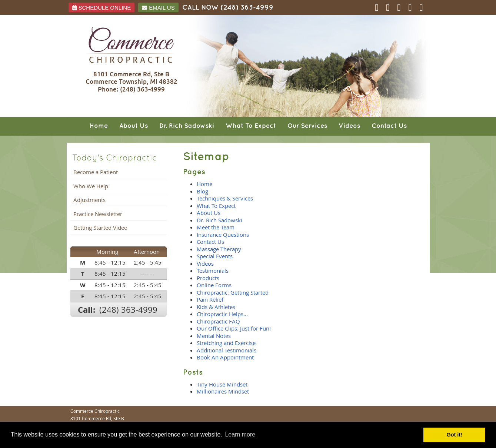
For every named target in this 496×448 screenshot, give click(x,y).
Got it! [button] (455, 435)
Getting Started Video (100, 228)
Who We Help (91, 186)
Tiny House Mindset (222, 384)
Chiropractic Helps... (222, 314)
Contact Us (389, 126)
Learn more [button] (240, 434)
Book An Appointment (225, 357)
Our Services (307, 126)
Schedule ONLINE (102, 8)
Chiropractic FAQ (218, 321)
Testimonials (213, 271)
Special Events (215, 256)
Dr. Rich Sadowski (187, 126)
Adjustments (89, 200)
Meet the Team (216, 227)
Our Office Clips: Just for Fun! (234, 328)
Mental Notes (214, 336)
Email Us (158, 8)
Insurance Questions (223, 235)
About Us (134, 126)
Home (99, 126)
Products (208, 278)
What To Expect (251, 126)
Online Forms (214, 285)
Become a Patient (96, 172)
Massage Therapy (219, 249)
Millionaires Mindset (223, 391)
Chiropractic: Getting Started (233, 292)
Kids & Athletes (216, 307)
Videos (349, 126)
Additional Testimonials (227, 350)
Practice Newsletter (98, 214)
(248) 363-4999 (247, 8)
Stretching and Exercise (226, 343)
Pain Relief (210, 299)
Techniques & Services (225, 198)
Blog (202, 191)
